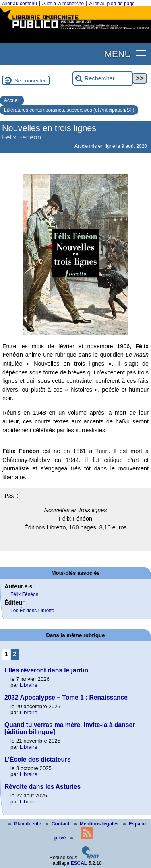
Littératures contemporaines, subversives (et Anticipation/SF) (69, 110)
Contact (58, 824)
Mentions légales (97, 824)
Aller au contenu (20, 4)
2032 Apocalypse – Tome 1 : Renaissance (66, 697)
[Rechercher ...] (103, 79)
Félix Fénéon (24, 594)
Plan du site (26, 824)
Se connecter (30, 81)
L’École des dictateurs (38, 759)
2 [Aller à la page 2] (14, 654)
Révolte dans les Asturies (42, 787)
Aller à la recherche (63, 4)
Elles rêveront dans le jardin (46, 670)
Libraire (29, 685)
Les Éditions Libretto (32, 611)
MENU (118, 54)
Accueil (12, 100)
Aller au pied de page (112, 4)
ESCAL (79, 863)
